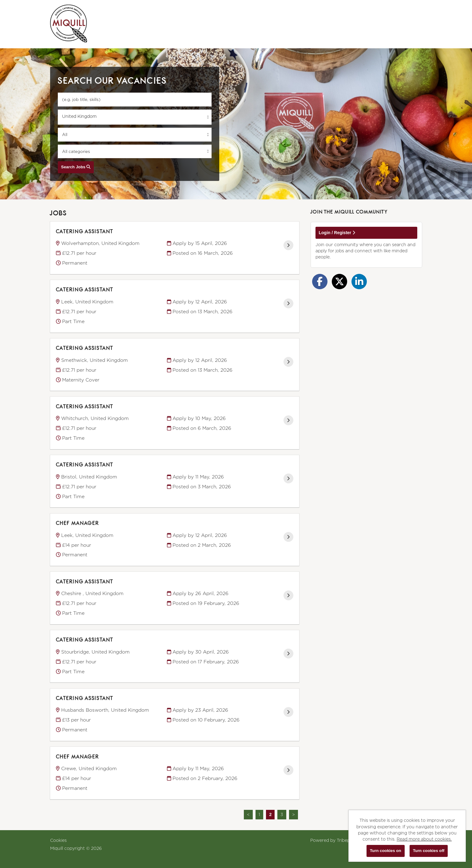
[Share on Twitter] (339, 282)
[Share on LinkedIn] (359, 282)
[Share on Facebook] (320, 282)
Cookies (58, 840)
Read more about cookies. (424, 839)
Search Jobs (76, 167)
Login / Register (337, 233)
